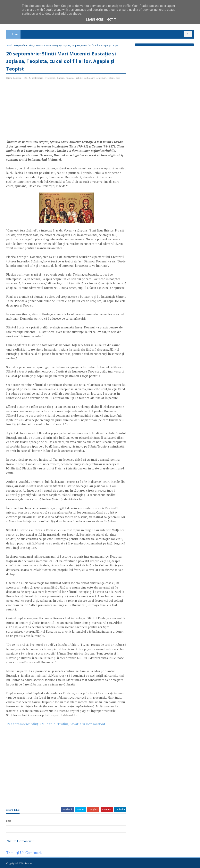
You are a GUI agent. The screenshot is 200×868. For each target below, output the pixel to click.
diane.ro (28, 863)
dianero (60, 78)
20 (26, 78)
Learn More (95, 20)
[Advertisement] (39, 111)
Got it (112, 20)
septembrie (102, 78)
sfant (112, 78)
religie (79, 78)
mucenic (70, 78)
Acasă (9, 45)
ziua (118, 78)
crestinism (50, 78)
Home (14, 34)
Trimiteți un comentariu (24, 853)
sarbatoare (90, 78)
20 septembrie (36, 78)
